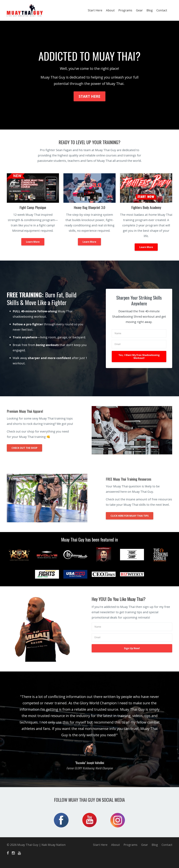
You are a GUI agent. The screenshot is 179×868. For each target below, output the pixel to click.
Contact (162, 10)
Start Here (95, 10)
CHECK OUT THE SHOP (24, 448)
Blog (150, 10)
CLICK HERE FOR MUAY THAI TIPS (130, 516)
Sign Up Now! (132, 648)
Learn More (33, 242)
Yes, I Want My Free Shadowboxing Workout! (139, 357)
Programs (125, 10)
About (110, 10)
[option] (90, 729)
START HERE (89, 96)
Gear (139, 10)
